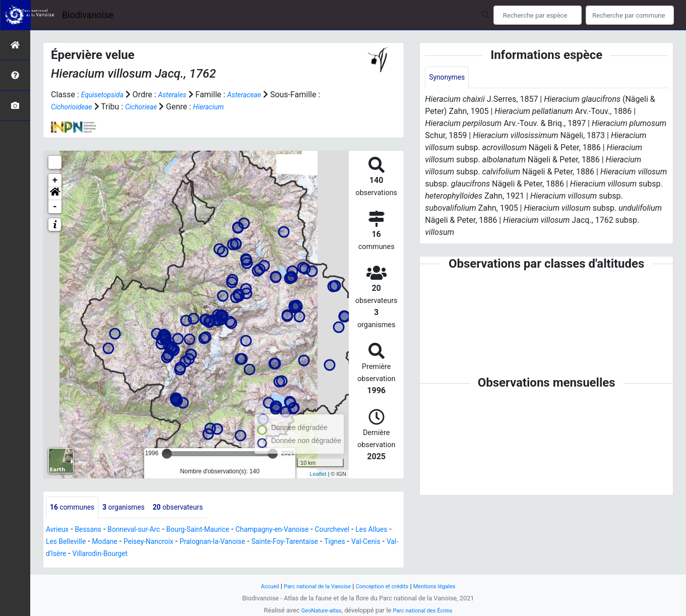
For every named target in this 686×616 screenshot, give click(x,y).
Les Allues (64, 543)
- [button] (55, 207)
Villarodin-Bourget (195, 555)
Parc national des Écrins (426, 610)
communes (76, 508)
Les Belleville (112, 543)
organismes (134, 508)
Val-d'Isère (139, 555)
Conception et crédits (385, 586)
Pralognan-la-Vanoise (279, 543)
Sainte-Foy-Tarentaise (362, 543)
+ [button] (55, 180)
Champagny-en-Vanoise (304, 531)
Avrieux (59, 531)
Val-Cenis (97, 555)
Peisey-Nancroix (206, 543)
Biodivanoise (88, 15)
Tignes (62, 555)
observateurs (195, 508)
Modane (156, 543)
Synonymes (450, 78)
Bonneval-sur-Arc (146, 531)
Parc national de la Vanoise (311, 586)
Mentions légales (445, 586)
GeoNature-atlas (317, 610)
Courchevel (373, 531)
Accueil (257, 586)
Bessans (94, 531)
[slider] (167, 454)
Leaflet (318, 474)
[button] (55, 194)
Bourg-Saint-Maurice (219, 531)
